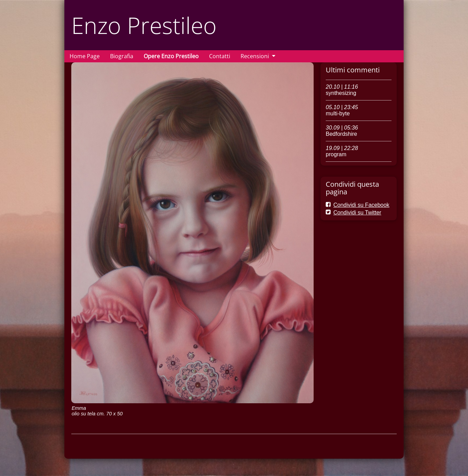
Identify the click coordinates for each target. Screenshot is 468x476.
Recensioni (255, 56)
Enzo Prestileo (144, 25)
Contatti (220, 56)
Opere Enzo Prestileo (171, 56)
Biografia (122, 56)
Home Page (85, 56)
